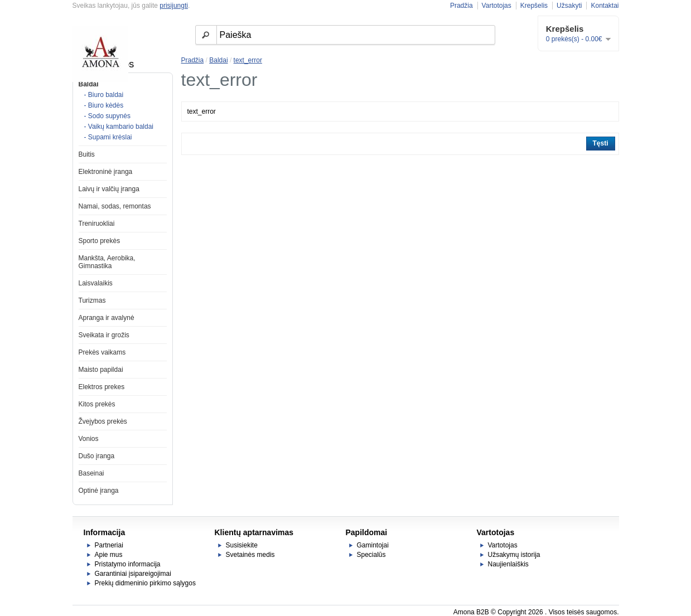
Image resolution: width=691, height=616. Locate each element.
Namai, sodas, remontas (115, 206)
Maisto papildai (101, 370)
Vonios (89, 439)
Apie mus (109, 555)
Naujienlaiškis (508, 564)
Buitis (87, 154)
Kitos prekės (97, 404)
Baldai (89, 84)
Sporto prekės (100, 241)
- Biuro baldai (104, 95)
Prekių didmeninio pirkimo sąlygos (145, 583)
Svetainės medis (250, 555)
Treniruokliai (97, 224)
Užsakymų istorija (514, 555)
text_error (248, 60)
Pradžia (462, 6)
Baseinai (91, 473)
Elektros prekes (102, 387)
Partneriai (109, 545)
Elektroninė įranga (106, 172)
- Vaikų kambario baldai (119, 127)
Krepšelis (534, 6)
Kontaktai (605, 6)
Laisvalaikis (96, 283)
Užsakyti (569, 6)
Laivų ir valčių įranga (109, 189)
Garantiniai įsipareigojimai (133, 574)
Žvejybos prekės (103, 421)
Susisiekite (242, 545)
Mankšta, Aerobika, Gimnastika (107, 262)
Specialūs (371, 555)
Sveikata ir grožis (104, 335)
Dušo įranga (97, 456)
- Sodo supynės (107, 116)
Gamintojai (373, 545)
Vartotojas (497, 6)
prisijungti (174, 6)
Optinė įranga (99, 491)
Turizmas (92, 300)
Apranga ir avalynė (107, 318)
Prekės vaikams (102, 352)
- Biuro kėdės (104, 105)
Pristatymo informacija (128, 564)
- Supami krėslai (108, 137)
